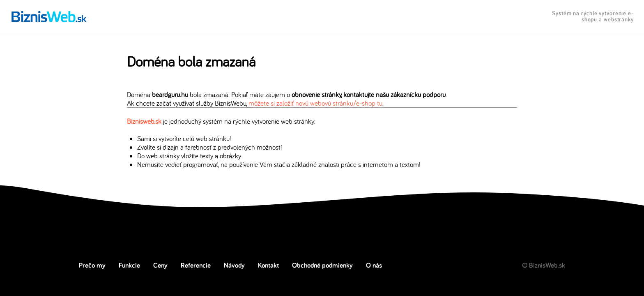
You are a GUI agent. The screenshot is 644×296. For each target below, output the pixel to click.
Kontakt (268, 265)
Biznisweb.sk (144, 121)
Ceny (160, 265)
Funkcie (129, 265)
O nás (374, 265)
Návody (234, 265)
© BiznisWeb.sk (544, 265)
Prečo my (92, 265)
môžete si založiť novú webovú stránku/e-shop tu (315, 103)
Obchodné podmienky (322, 265)
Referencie (196, 265)
